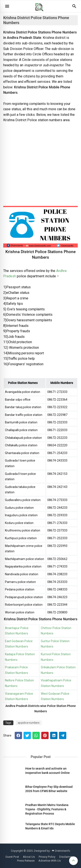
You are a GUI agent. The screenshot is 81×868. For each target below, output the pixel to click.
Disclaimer (66, 857)
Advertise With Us (50, 861)
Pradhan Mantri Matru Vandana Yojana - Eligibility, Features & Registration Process (47, 809)
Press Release (26, 861)
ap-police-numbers (29, 723)
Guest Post (12, 857)
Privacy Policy (47, 857)
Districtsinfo (63, 851)
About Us (29, 857)
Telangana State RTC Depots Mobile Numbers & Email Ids (50, 826)
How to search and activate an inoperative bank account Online (48, 771)
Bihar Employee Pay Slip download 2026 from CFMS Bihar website (49, 789)
